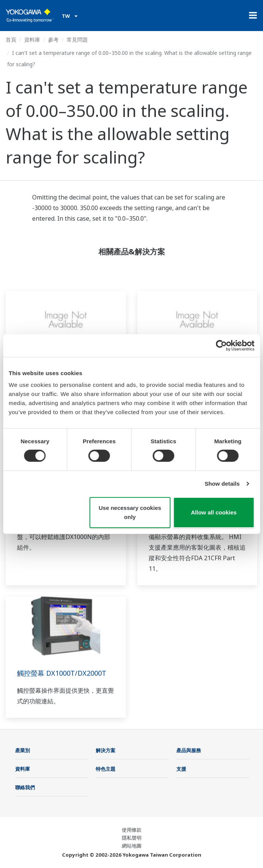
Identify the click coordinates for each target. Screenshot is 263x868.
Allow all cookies (214, 512)
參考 (53, 40)
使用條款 (132, 830)
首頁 (11, 40)
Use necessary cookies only (130, 512)
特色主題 (106, 769)
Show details (222, 484)
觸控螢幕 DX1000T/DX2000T (62, 673)
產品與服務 (189, 750)
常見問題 (77, 40)
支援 (181, 769)
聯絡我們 (25, 787)
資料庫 (32, 40)
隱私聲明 (132, 838)
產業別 (23, 750)
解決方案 (106, 750)
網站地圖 (132, 846)
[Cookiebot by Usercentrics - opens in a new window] (221, 345)
